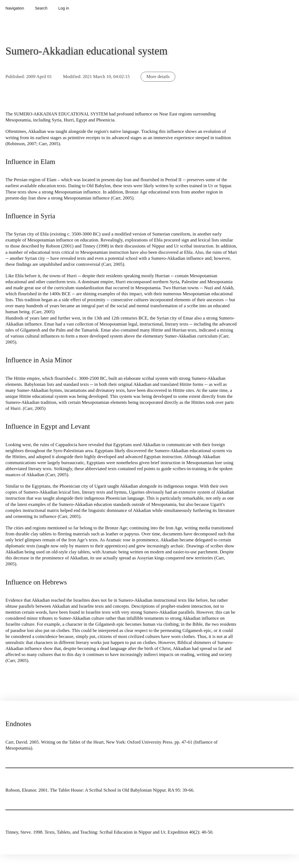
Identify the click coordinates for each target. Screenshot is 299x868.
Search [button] (41, 8)
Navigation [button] (15, 8)
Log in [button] (64, 8)
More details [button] (158, 77)
